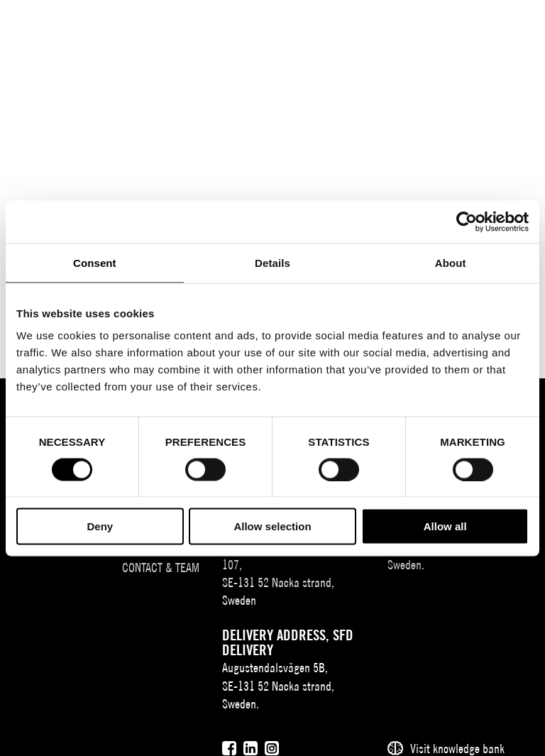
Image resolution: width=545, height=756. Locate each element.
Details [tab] (272, 262)
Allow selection (272, 526)
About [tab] (451, 262)
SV (400, 25)
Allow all (445, 526)
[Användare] (475, 23)
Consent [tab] (95, 262)
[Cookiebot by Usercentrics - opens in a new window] (467, 221)
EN (420, 25)
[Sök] (447, 23)
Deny (100, 526)
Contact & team (161, 568)
